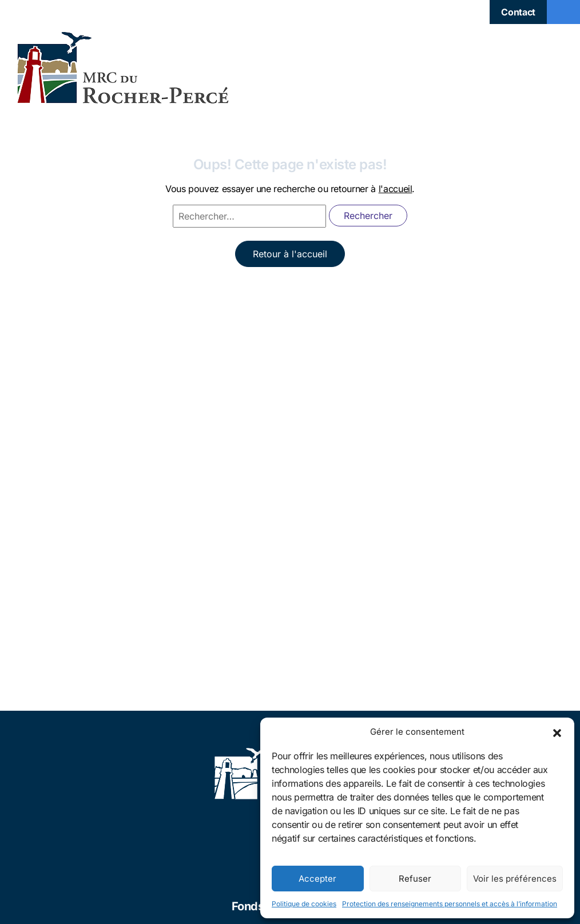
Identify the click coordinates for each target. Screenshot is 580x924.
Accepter (317, 879)
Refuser (415, 879)
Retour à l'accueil (290, 254)
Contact (518, 12)
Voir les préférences (515, 879)
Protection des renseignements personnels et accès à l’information (450, 904)
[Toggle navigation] (563, 12)
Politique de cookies (304, 904)
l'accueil (396, 189)
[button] (557, 732)
